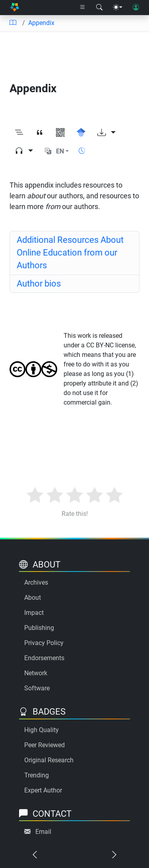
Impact (34, 613)
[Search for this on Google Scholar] (81, 133)
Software (37, 688)
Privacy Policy (44, 643)
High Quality (42, 730)
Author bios (39, 284)
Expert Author (43, 790)
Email (43, 832)
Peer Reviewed (45, 745)
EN (60, 151)
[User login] (136, 8)
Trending (37, 775)
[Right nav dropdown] (83, 8)
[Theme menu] (118, 8)
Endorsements (44, 658)
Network (36, 673)
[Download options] (106, 133)
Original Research (49, 760)
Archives (36, 582)
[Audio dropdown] (24, 151)
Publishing (39, 628)
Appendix (41, 23)
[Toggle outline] (19, 133)
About (33, 598)
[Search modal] (99, 8)
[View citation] (40, 133)
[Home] (15, 8)
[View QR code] (60, 133)
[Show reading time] (82, 151)
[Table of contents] (13, 23)
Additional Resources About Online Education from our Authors (70, 253)
